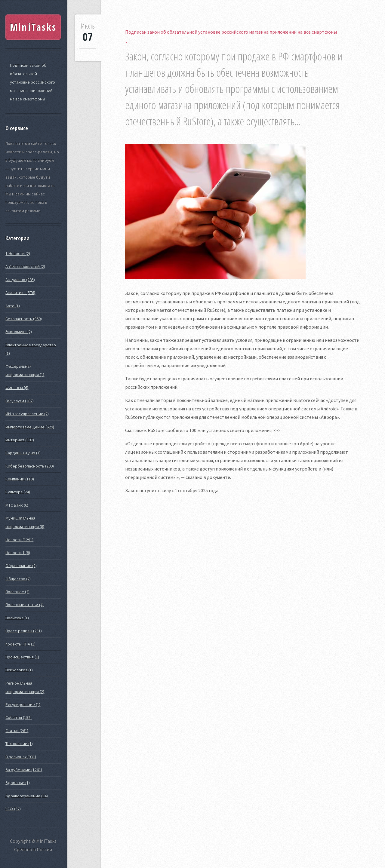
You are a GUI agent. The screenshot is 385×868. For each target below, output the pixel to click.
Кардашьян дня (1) (23, 453)
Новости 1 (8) (18, 553)
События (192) (18, 717)
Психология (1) (19, 670)
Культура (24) (18, 492)
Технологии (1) (19, 744)
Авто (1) (13, 306)
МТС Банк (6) (17, 505)
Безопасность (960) (24, 319)
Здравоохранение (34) (27, 796)
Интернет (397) (20, 440)
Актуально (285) (20, 280)
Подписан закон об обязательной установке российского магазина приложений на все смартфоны (32, 82)
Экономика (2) (19, 332)
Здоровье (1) (18, 783)
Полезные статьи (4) (25, 605)
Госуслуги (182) (20, 401)
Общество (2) (18, 579)
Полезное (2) (17, 592)
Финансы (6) (17, 388)
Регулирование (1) (23, 704)
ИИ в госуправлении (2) (27, 414)
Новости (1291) (19, 540)
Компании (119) (20, 479)
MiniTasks (33, 27)
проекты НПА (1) (20, 644)
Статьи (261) (17, 731)
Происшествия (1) (22, 657)
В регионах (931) (21, 757)
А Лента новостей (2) (25, 266)
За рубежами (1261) (24, 770)
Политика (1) (17, 618)
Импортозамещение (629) (30, 427)
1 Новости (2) (18, 253)
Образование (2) (21, 566)
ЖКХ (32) (13, 809)
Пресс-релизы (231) (24, 631)
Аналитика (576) (20, 293)
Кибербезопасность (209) (30, 466)
